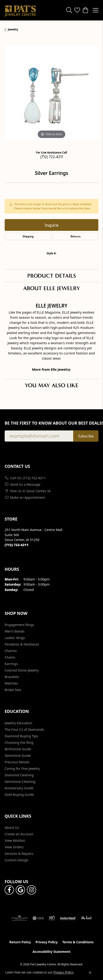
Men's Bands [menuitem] (14, 631)
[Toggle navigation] (96, 10)
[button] (69, 10)
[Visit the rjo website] (52, 918)
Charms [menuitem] (11, 651)
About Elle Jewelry (52, 288)
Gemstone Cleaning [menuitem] (20, 782)
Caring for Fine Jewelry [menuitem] (22, 769)
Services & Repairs (19, 854)
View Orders (14, 847)
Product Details (52, 276)
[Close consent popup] (90, 973)
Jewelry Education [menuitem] (18, 723)
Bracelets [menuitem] (12, 677)
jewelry (13, 29)
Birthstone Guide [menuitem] (18, 749)
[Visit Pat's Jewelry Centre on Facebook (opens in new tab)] (9, 890)
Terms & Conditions (78, 942)
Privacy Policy (47, 942)
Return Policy (20, 942)
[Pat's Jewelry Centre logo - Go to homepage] (20, 10)
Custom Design (17, 860)
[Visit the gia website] (38, 918)
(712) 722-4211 (52, 157)
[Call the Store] (17, 545)
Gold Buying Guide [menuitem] (19, 795)
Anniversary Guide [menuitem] (19, 788)
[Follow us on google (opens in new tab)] (20, 890)
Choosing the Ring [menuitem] (19, 742)
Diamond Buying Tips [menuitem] (21, 736)
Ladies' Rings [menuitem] (15, 638)
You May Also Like (52, 385)
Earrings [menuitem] (11, 664)
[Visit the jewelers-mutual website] (68, 918)
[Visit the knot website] (86, 918)
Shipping (28, 236)
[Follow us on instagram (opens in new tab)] (31, 890)
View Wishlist (15, 841)
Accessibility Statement (52, 952)
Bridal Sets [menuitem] (13, 690)
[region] (51, 93)
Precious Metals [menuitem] (17, 762)
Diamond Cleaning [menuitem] (19, 775)
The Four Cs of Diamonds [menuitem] (24, 729)
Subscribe (86, 436)
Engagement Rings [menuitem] (19, 625)
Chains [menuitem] (10, 657)
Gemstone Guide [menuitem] (18, 755)
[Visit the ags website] (19, 918)
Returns (76, 236)
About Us (12, 828)
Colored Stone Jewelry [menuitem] (22, 670)
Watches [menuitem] (11, 683)
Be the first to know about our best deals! (51, 423)
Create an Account (19, 834)
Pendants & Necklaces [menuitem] (22, 644)
